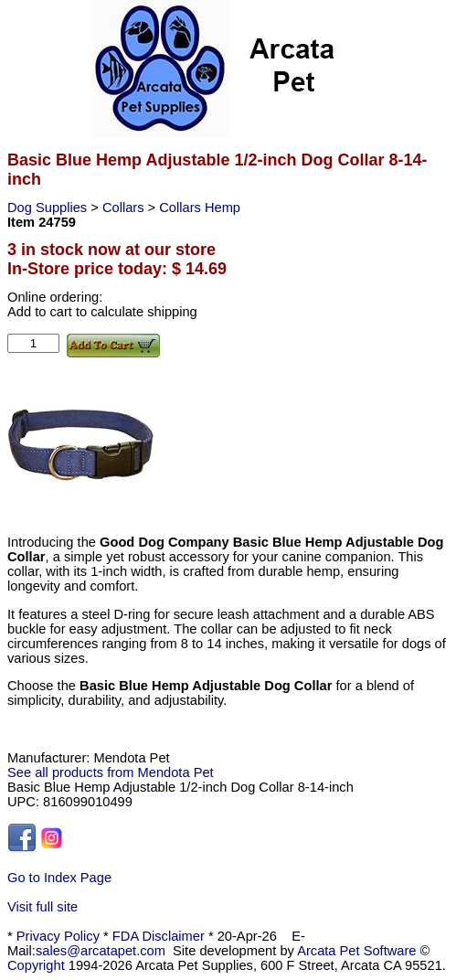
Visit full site (42, 907)
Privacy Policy (58, 936)
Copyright (36, 965)
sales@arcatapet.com (101, 951)
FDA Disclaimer (159, 936)
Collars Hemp (200, 208)
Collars (125, 208)
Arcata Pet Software (356, 951)
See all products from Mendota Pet (111, 772)
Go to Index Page (59, 878)
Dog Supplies (49, 208)
